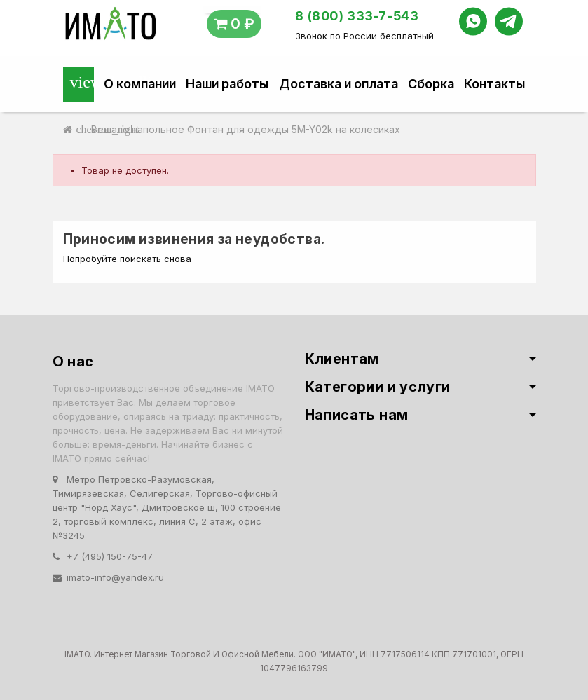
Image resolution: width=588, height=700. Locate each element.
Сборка (431, 84)
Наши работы (227, 84)
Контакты (494, 84)
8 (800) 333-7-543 (357, 16)
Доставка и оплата (339, 84)
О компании (140, 84)
